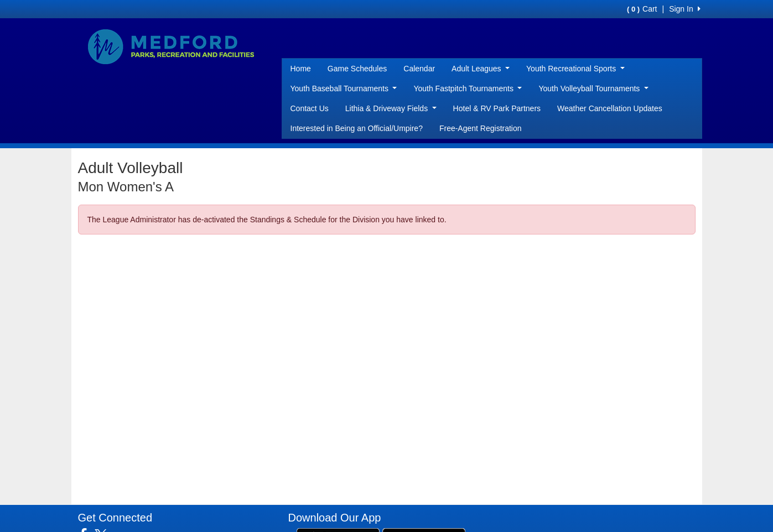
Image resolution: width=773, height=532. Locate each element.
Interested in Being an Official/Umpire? (357, 128)
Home (301, 69)
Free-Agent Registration (481, 128)
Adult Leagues (481, 69)
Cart (642, 9)
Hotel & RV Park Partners (497, 108)
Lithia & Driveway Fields (391, 108)
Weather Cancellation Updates (610, 108)
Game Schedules (357, 69)
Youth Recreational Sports (575, 69)
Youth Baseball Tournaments (344, 88)
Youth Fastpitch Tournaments (468, 88)
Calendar (419, 69)
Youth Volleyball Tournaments (593, 88)
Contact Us (310, 108)
